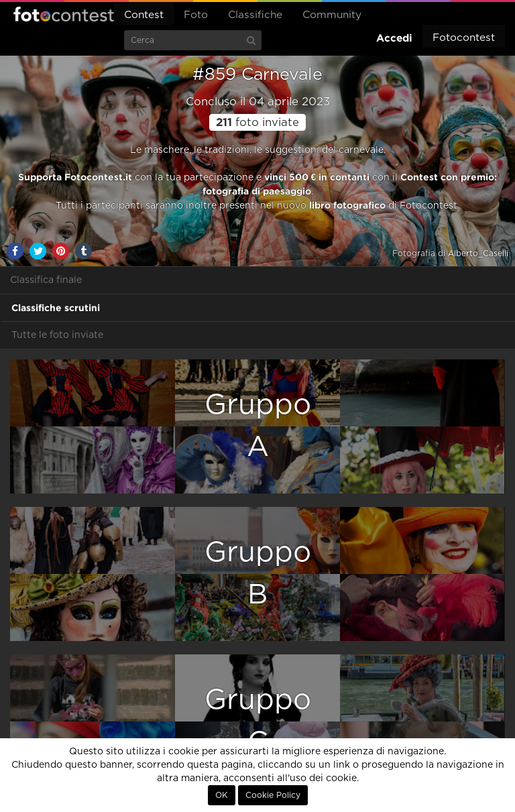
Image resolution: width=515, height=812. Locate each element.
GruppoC (258, 721)
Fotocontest (64, 14)
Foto (196, 15)
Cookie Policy (273, 795)
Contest (144, 15)
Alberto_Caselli (478, 253)
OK (222, 795)
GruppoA (258, 426)
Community (332, 15)
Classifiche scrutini (56, 308)
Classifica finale (46, 280)
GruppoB (258, 574)
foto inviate (257, 123)
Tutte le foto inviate (57, 335)
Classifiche (255, 15)
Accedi (394, 38)
